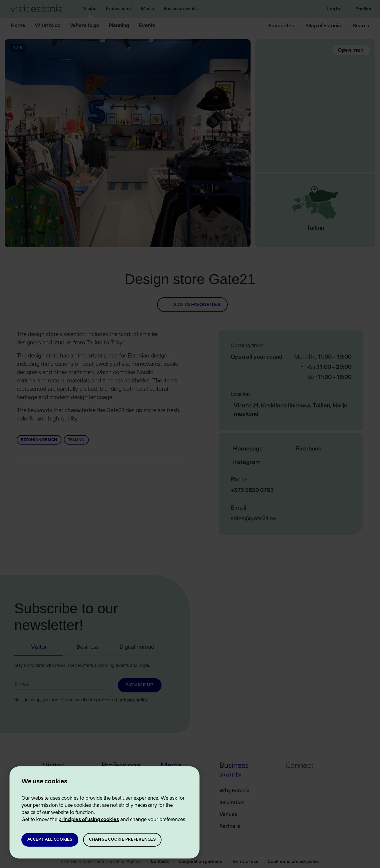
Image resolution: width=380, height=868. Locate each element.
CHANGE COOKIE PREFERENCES (122, 840)
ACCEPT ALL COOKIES (50, 840)
